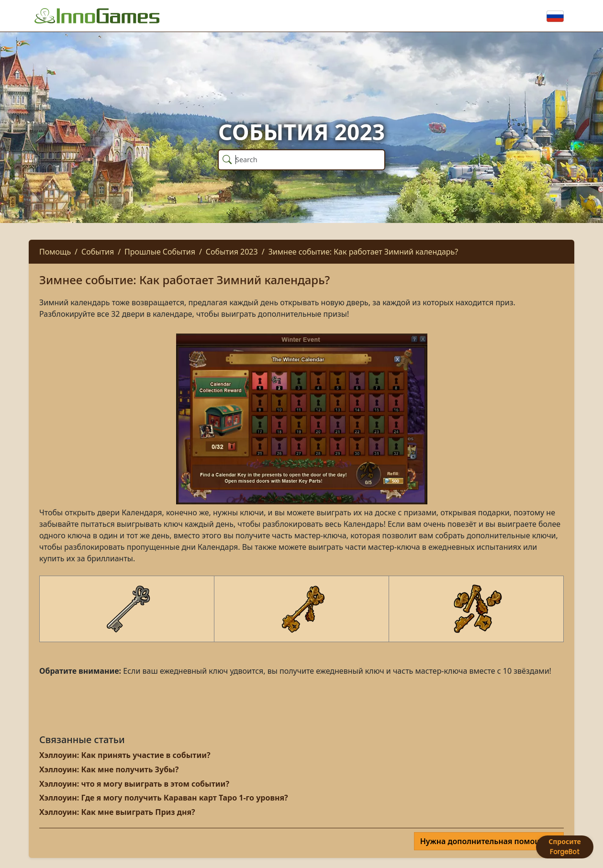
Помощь (55, 252)
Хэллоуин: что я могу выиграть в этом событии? (134, 784)
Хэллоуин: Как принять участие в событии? (125, 755)
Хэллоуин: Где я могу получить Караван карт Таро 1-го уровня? (164, 798)
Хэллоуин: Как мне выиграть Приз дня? (117, 812)
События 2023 (232, 252)
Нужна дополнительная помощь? (486, 841)
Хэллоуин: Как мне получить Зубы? (109, 769)
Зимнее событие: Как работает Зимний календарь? (363, 252)
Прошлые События (160, 252)
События (98, 252)
